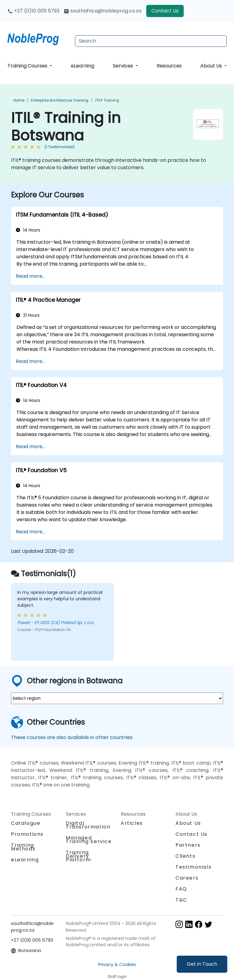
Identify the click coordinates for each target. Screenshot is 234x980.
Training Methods (23, 847)
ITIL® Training (107, 100)
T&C (181, 900)
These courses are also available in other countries (72, 737)
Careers (187, 878)
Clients (185, 856)
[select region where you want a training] (117, 698)
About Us (212, 66)
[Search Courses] (151, 41)
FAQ (181, 889)
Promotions (27, 834)
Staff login (117, 977)
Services (123, 66)
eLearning (82, 66)
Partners (188, 845)
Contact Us (165, 11)
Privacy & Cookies (117, 964)
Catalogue (26, 823)
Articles (132, 823)
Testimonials (193, 867)
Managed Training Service (89, 840)
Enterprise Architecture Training (60, 100)
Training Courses (28, 66)
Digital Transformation (88, 825)
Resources (169, 66)
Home (19, 100)
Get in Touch (202, 964)
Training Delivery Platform (78, 856)
